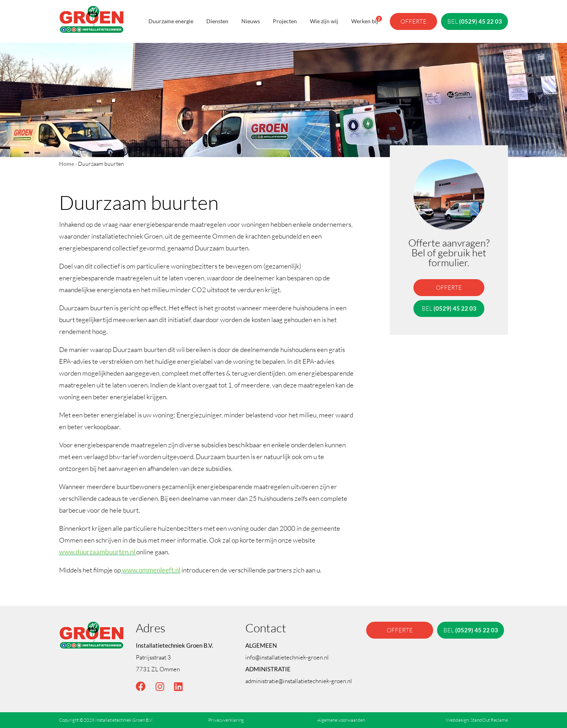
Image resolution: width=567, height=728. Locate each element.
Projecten (285, 21)
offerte (413, 21)
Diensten (217, 21)
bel (475, 21)
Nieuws (251, 21)
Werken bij (365, 20)
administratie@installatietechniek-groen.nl (299, 681)
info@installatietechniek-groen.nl (287, 657)
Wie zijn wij (324, 21)
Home (67, 164)
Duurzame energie (171, 21)
